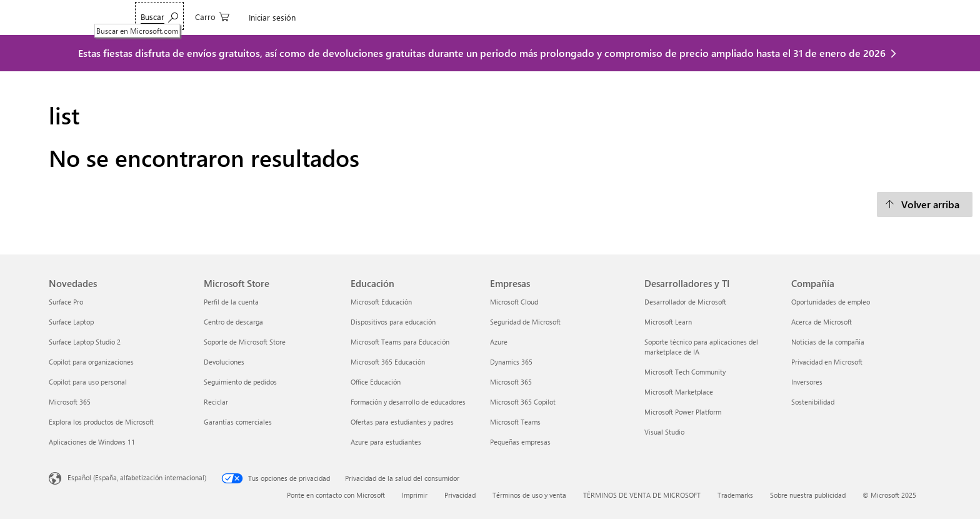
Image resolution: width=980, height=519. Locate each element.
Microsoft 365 (167, 17)
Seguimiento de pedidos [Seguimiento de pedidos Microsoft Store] (240, 382)
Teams (217, 17)
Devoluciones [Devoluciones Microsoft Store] (224, 362)
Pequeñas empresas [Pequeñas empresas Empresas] (520, 442)
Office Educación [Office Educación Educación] (376, 382)
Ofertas (417, 17)
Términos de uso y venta (529, 495)
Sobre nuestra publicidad (808, 495)
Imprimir (415, 495)
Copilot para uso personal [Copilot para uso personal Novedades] (88, 382)
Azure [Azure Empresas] (499, 342)
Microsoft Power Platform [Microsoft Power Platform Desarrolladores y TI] (683, 412)
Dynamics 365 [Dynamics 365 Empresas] (511, 362)
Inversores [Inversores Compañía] (807, 382)
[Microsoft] (92, 18)
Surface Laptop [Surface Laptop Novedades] (71, 322)
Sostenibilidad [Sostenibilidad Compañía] (813, 402)
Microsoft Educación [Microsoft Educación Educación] (381, 302)
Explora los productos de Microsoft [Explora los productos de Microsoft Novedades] (101, 422)
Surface (343, 17)
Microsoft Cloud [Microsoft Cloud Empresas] (514, 302)
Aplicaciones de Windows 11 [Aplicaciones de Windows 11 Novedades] (92, 442)
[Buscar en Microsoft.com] (792, 16)
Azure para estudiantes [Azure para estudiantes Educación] (386, 442)
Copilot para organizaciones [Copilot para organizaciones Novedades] (91, 362)
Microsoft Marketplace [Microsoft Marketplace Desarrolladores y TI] (679, 392)
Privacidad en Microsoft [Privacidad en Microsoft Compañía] (827, 362)
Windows (300, 17)
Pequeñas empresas (480, 17)
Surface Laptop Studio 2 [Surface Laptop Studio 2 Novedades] (85, 342)
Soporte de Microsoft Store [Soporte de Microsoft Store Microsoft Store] (245, 342)
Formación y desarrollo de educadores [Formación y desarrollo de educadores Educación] (408, 402)
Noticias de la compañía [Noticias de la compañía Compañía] (828, 342)
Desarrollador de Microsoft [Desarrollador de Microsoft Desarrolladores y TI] (685, 302)
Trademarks (735, 495)
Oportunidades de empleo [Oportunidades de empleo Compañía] (831, 302)
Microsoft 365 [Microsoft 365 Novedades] (70, 402)
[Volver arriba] (925, 204)
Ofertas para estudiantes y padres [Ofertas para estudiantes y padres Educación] (402, 422)
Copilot (256, 17)
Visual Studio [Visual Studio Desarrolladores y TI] (664, 432)
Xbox (380, 17)
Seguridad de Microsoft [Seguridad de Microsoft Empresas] (525, 322)
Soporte (545, 17)
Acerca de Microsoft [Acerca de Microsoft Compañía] (822, 322)
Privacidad (460, 495)
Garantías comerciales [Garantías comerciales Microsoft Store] (238, 422)
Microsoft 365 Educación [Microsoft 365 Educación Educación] (388, 362)
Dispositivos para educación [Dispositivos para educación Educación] (393, 322)
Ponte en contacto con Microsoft (336, 495)
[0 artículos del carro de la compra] (845, 16)
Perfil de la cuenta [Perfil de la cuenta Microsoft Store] (231, 302)
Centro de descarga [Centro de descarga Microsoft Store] (233, 322)
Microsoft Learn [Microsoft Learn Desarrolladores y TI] (668, 322)
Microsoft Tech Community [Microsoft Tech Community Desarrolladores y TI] (685, 372)
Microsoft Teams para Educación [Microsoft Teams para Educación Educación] (400, 342)
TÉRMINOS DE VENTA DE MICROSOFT (642, 495)
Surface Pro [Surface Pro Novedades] (66, 302)
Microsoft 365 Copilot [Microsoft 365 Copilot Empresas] (523, 402)
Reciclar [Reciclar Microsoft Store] (216, 402)
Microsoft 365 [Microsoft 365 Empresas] (511, 382)
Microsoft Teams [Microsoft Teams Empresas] (515, 422)
